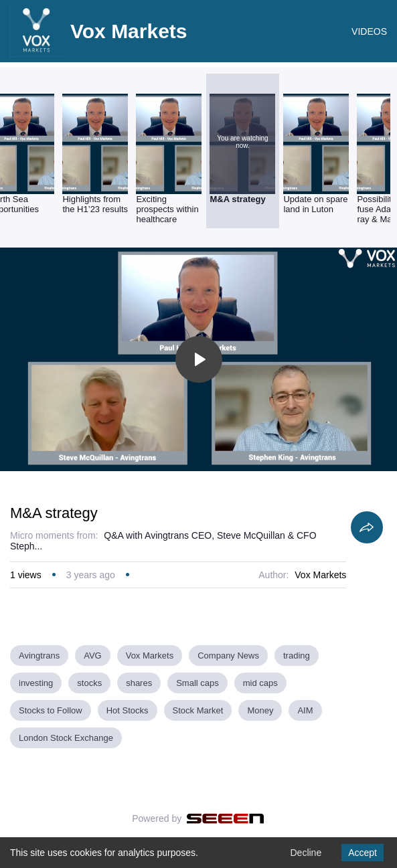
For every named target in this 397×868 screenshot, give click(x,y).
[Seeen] (225, 818)
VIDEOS (369, 31)
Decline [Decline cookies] (306, 853)
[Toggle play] (199, 359)
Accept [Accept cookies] (363, 853)
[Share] (367, 527)
